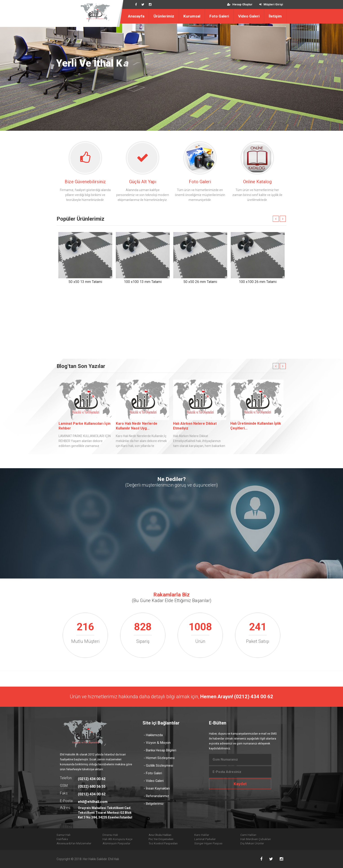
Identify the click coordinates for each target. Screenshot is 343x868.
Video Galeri (249, 16)
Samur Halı (64, 835)
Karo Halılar (202, 835)
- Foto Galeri (153, 773)
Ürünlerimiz (164, 16)
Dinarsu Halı (110, 835)
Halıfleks (62, 839)
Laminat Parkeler (205, 839)
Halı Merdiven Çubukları (256, 839)
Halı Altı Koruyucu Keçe (118, 839)
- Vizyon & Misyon (157, 743)
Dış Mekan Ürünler (252, 843)
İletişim (275, 16)
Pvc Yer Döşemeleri (161, 839)
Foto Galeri (219, 16)
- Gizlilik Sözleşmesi (158, 766)
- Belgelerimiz (154, 804)
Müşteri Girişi (271, 4)
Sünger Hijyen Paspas (208, 843)
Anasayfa (136, 16)
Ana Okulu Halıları (160, 835)
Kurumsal (192, 16)
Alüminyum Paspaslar (117, 843)
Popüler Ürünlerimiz (80, 219)
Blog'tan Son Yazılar (81, 366)
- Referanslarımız (156, 796)
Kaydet (240, 784)
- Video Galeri (154, 781)
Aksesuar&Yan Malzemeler (74, 843)
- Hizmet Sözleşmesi (159, 758)
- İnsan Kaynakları (157, 788)
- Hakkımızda (153, 735)
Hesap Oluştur (240, 4)
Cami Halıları (248, 835)
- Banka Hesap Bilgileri (160, 750)
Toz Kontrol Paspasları (163, 843)
